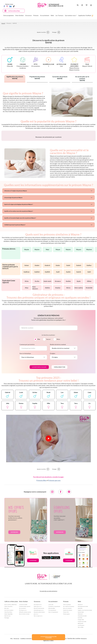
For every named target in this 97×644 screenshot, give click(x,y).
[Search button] (78, 5)
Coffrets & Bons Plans (14, 11)
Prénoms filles (41, 524)
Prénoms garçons (54, 524)
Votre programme (9, 15)
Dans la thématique (25, 398)
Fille (39, 383)
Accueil (3, 23)
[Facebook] (4, 6)
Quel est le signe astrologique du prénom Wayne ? (19, 248)
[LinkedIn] (10, 6)
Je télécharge (33, 604)
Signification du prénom (15, 78)
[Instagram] (7, 6)
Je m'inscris (14, 576)
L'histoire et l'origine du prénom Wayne (16, 235)
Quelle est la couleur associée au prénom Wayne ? (19, 255)
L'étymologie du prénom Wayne (13, 242)
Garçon (48, 383)
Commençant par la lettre (27, 389)
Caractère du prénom (60, 78)
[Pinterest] (69, 536)
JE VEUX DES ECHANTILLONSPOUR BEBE (48, 637)
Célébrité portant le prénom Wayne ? (15, 269)
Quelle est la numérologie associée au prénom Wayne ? (20, 262)
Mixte (58, 383)
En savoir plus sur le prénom (82, 78)
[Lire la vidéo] (48, 483)
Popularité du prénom (37, 78)
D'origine (53, 398)
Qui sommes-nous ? (71, 15)
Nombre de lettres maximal (58, 389)
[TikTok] (14, 6)
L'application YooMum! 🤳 (86, 15)
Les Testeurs (59, 15)
